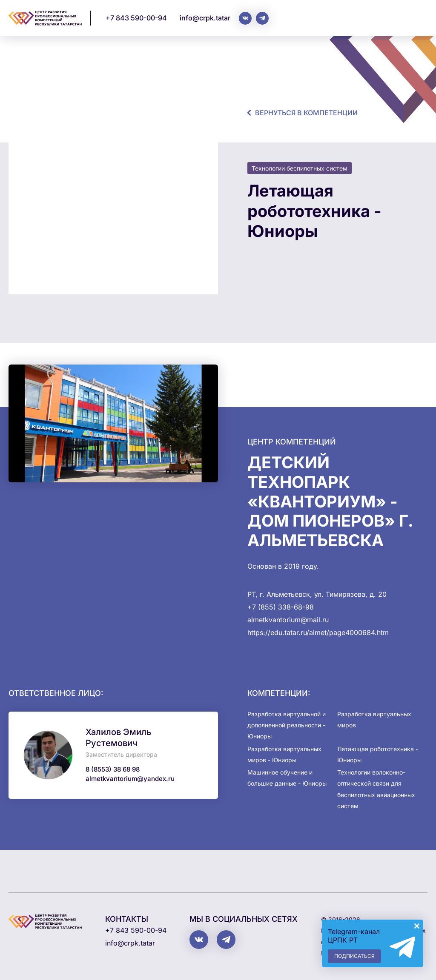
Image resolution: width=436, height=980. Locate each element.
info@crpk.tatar (205, 18)
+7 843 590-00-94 (136, 18)
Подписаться (354, 956)
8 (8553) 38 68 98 (113, 769)
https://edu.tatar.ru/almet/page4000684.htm (318, 632)
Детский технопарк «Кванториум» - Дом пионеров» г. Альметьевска (330, 501)
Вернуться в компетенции (306, 113)
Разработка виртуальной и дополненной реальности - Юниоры (287, 725)
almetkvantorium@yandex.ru (130, 779)
